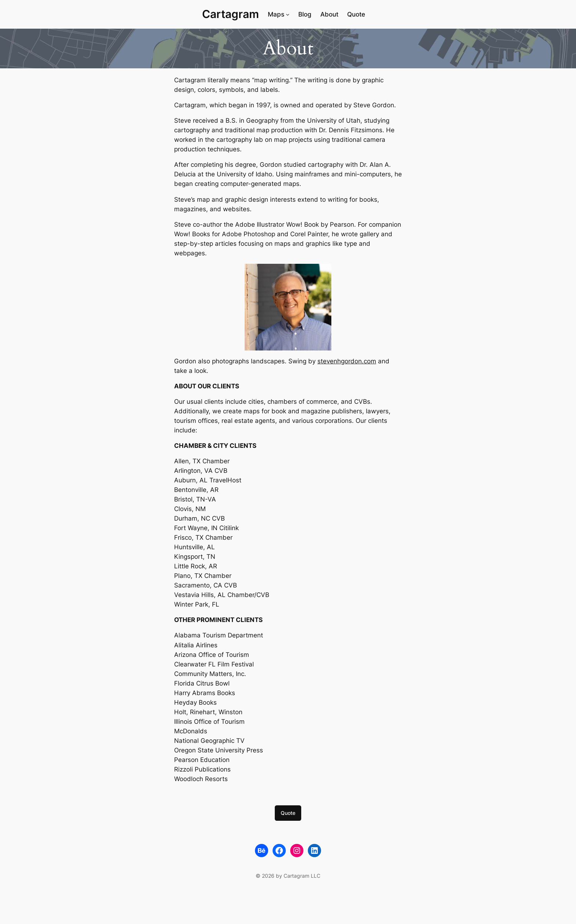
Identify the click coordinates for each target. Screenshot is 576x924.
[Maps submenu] (288, 14)
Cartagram (231, 14)
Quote (288, 813)
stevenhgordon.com (347, 361)
